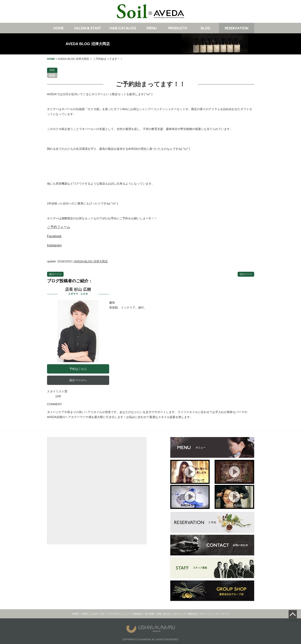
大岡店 (84, 614)
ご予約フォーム (59, 227)
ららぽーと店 (97, 614)
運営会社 (193, 614)
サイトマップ (222, 614)
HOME (75, 614)
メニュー (127, 614)
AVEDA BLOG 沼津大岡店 (88, 44)
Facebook (54, 236)
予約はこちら (78, 369)
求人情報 (149, 614)
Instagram (54, 245)
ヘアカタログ (113, 614)
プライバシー (206, 614)
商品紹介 (138, 614)
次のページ (246, 274)
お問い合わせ (163, 614)
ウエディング (179, 614)
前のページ (55, 274)
